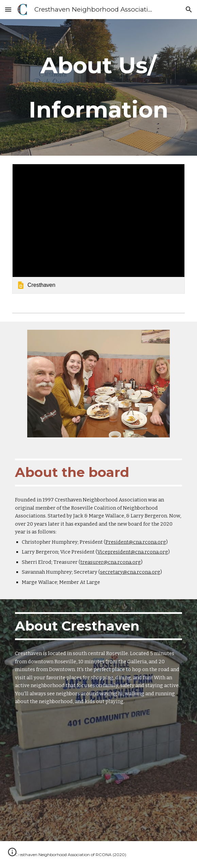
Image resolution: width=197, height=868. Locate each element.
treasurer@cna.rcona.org (111, 562)
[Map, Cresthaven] (98, 780)
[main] (98, 87)
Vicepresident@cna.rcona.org (133, 552)
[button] (8, 9)
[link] (98, 229)
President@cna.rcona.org (136, 542)
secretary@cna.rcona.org (130, 572)
